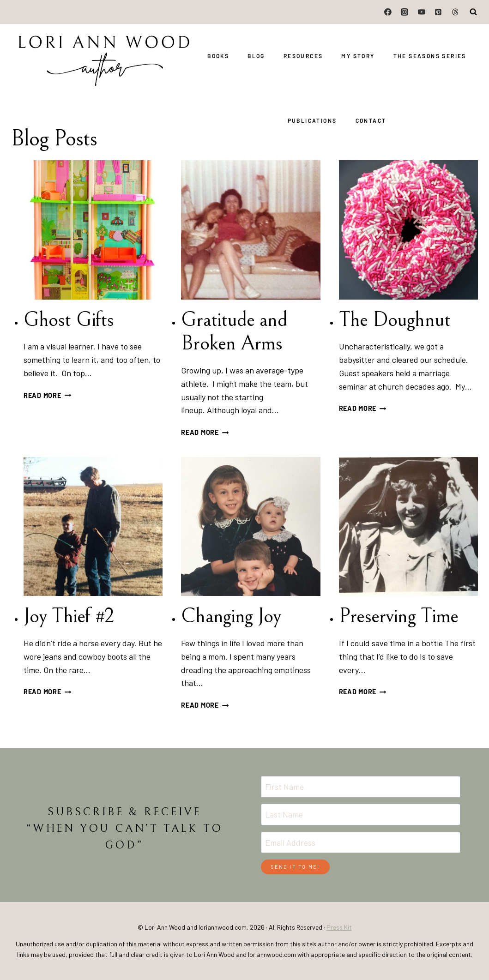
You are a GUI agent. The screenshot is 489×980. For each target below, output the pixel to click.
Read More (47, 395)
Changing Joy (231, 616)
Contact (371, 120)
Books (218, 56)
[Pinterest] (438, 12)
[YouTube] (422, 12)
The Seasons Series (430, 56)
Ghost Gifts (69, 320)
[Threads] (455, 12)
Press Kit (339, 927)
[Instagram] (405, 12)
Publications (312, 120)
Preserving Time (399, 616)
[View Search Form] (474, 12)
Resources (303, 56)
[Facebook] (388, 12)
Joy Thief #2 (69, 616)
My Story (358, 56)
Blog (256, 56)
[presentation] (93, 230)
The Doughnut (395, 320)
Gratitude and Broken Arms (234, 332)
